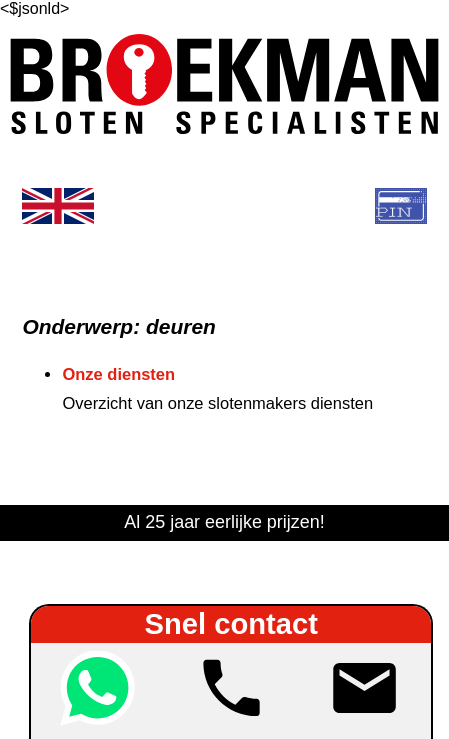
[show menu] (225, 206)
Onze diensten (118, 374)
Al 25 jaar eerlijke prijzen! (224, 522)
